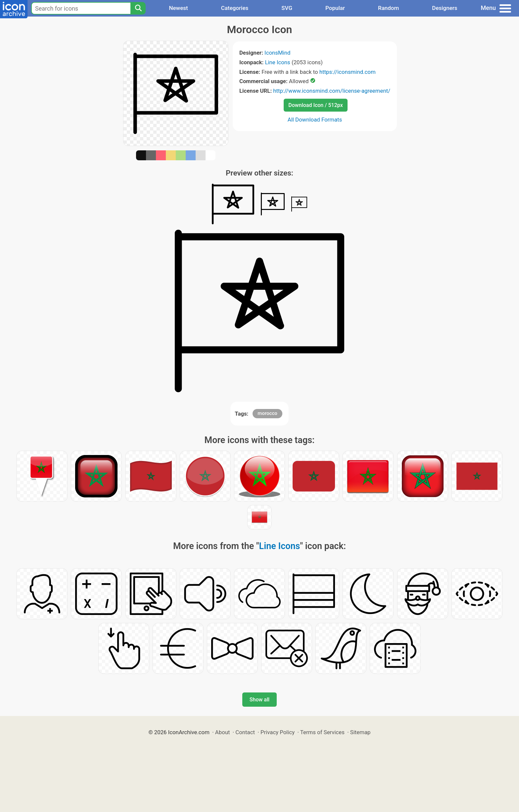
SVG (287, 8)
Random (388, 8)
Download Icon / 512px (315, 105)
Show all (259, 700)
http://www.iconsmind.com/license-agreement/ (332, 91)
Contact (245, 732)
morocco (267, 413)
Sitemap (360, 732)
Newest (178, 8)
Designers (445, 8)
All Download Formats (315, 120)
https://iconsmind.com (348, 72)
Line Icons (277, 62)
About (223, 732)
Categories (235, 8)
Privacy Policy (278, 732)
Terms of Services (322, 732)
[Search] (138, 8)
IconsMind (277, 53)
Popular (335, 8)
